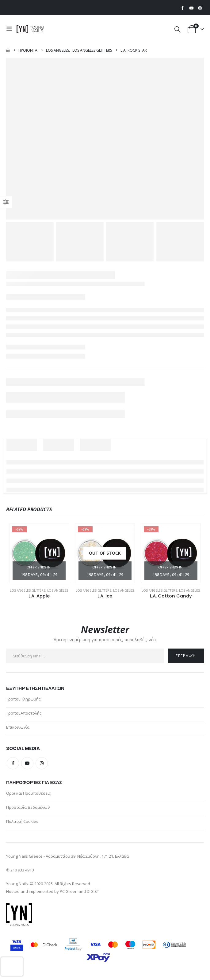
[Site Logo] (30, 29)
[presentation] (12, 967)
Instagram (42, 763)
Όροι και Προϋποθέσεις (28, 793)
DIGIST (93, 891)
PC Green (69, 891)
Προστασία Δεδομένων (28, 807)
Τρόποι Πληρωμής (23, 699)
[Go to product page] (39, 553)
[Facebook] (182, 8)
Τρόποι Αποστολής (24, 713)
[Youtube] (191, 8)
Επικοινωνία (18, 727)
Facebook (13, 763)
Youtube (27, 763)
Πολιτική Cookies (22, 821)
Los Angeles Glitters (28, 590)
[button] (11, 29)
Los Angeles (58, 590)
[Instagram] (200, 8)
